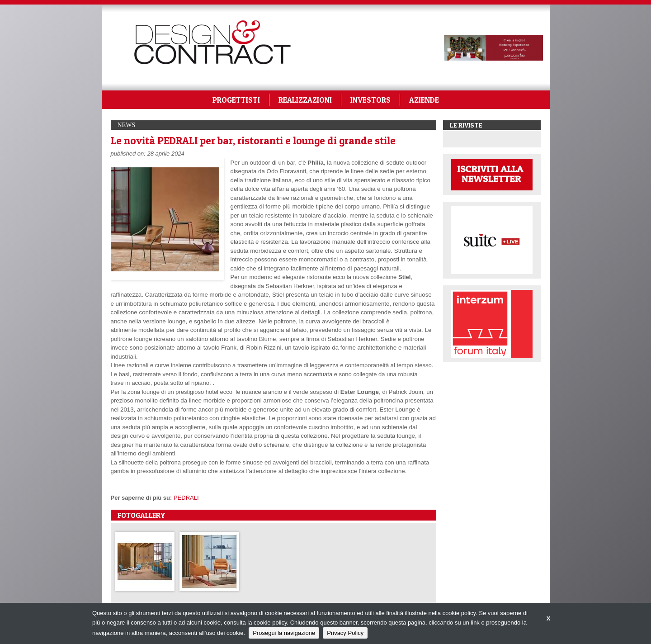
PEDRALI (186, 498)
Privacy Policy (345, 633)
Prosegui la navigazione (284, 633)
